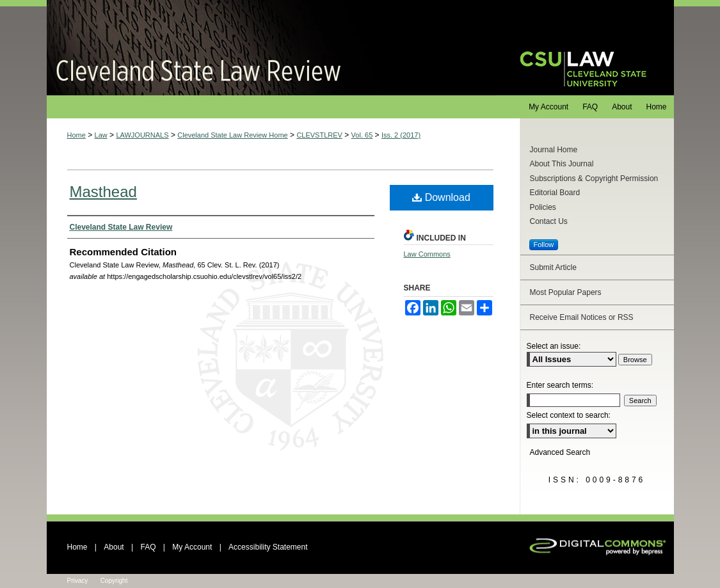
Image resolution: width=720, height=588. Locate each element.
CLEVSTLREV (319, 135)
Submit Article (553, 267)
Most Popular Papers (566, 292)
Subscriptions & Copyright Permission (594, 179)
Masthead (103, 192)
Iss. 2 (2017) (401, 135)
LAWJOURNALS (142, 135)
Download (441, 197)
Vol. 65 (362, 135)
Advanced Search (560, 452)
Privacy (78, 581)
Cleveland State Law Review (271, 48)
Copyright (114, 581)
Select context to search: (569, 415)
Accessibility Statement (268, 547)
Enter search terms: (560, 385)
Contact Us (549, 221)
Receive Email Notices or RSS (582, 317)
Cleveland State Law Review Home (232, 135)
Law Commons (427, 254)
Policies (543, 207)
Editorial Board (555, 193)
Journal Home (554, 150)
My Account (192, 547)
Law (101, 135)
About (114, 547)
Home (76, 135)
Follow (544, 244)
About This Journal (562, 164)
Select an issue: (554, 346)
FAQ (148, 547)
